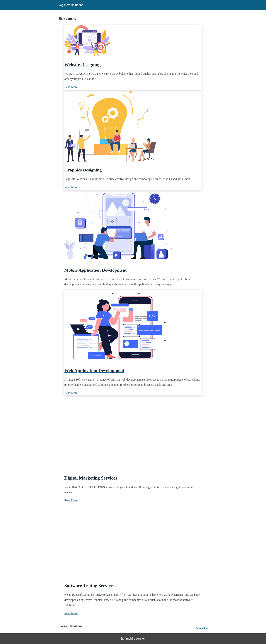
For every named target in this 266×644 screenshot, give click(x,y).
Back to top (202, 628)
